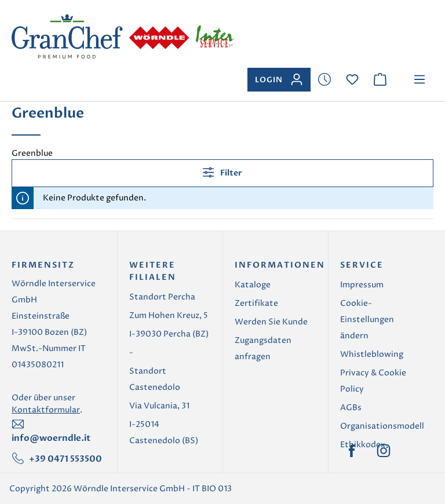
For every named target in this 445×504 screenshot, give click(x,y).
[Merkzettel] (324, 80)
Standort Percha (162, 297)
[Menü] (420, 80)
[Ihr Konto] (279, 80)
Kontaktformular (46, 410)
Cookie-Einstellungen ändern (367, 319)
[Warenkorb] (380, 80)
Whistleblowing (372, 354)
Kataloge (253, 285)
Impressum (362, 285)
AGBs (351, 408)
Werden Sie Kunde (271, 322)
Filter (222, 172)
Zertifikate (256, 303)
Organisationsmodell (382, 426)
